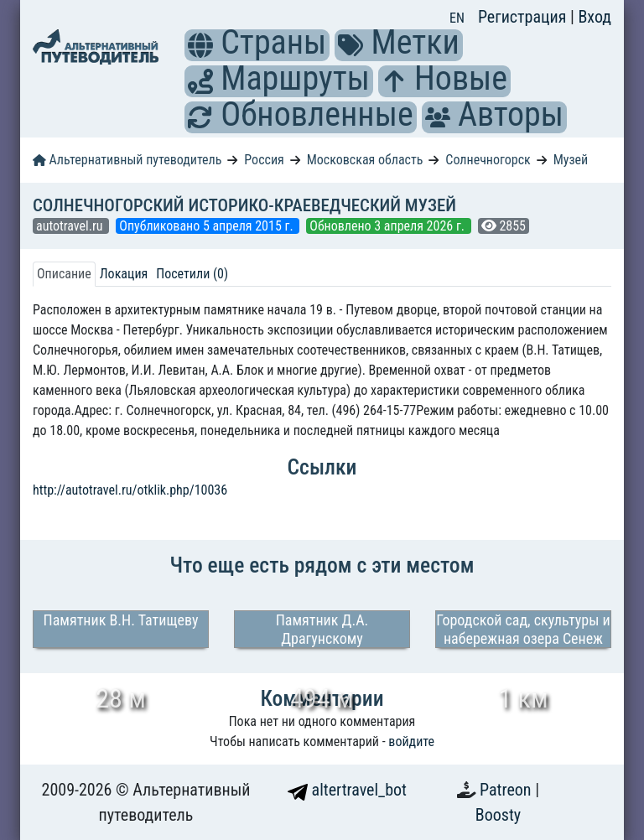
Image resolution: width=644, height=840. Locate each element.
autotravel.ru (71, 226)
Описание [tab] (64, 274)
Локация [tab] (124, 274)
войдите (411, 741)
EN (457, 18)
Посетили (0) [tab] (192, 274)
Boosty (498, 815)
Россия (264, 160)
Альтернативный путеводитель (127, 160)
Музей (571, 160)
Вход (595, 17)
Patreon (507, 790)
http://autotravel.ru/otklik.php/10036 (130, 490)
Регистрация (524, 17)
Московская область (365, 160)
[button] (200, 45)
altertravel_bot (347, 790)
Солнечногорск (488, 160)
